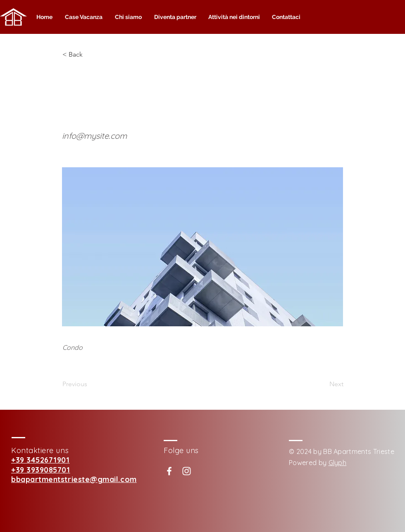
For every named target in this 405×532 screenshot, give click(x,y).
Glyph (338, 463)
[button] (90, 55)
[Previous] (90, 384)
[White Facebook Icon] (169, 471)
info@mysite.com (94, 136)
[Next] (323, 384)
